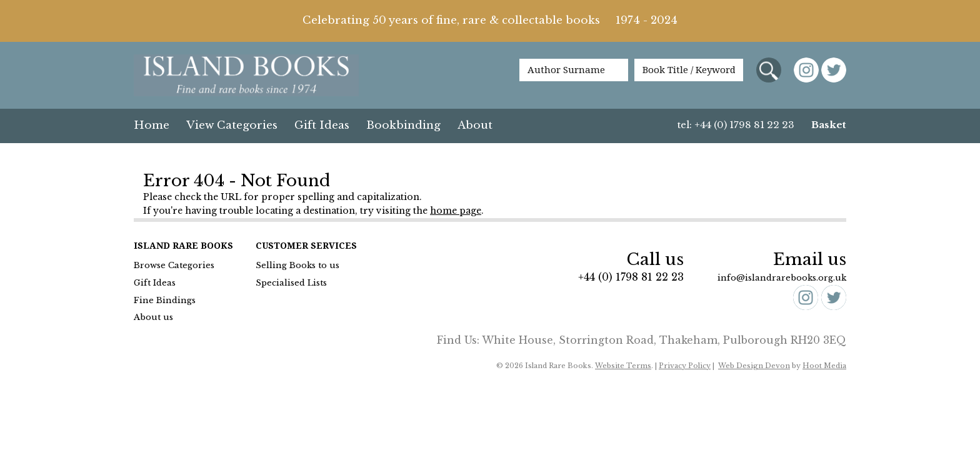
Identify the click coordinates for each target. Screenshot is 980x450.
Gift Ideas (322, 125)
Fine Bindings (165, 300)
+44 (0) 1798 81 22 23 (631, 277)
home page (456, 211)
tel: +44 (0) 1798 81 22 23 (736, 125)
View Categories (232, 125)
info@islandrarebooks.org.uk (782, 278)
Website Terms (623, 366)
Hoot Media (824, 366)
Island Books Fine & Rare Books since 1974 (246, 76)
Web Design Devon (754, 366)
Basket (829, 125)
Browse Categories (174, 265)
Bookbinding (403, 125)
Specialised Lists (291, 283)
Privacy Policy (685, 366)
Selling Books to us (297, 265)
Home (152, 125)
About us (153, 317)
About (475, 125)
